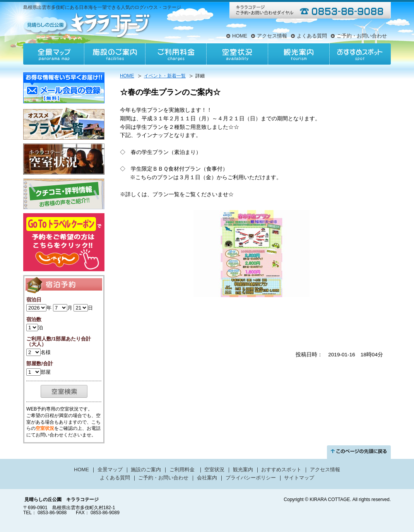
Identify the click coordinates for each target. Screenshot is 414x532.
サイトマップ (299, 478)
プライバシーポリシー (251, 478)
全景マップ (54, 54)
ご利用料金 (176, 54)
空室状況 (237, 54)
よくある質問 (312, 36)
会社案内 (207, 478)
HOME (240, 36)
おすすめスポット (360, 54)
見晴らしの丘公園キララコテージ (88, 25)
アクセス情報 (272, 36)
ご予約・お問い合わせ (362, 36)
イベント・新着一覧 (165, 76)
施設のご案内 (115, 54)
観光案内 (298, 54)
